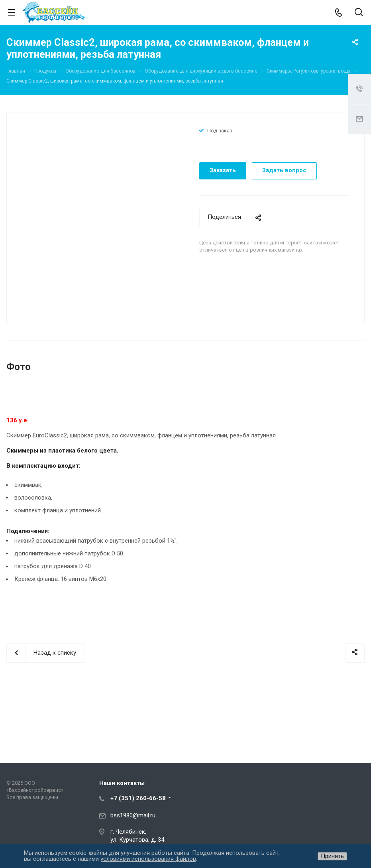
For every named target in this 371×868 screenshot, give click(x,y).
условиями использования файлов (148, 859)
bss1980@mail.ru (133, 815)
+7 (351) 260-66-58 (138, 798)
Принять (332, 856)
